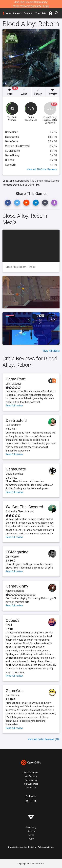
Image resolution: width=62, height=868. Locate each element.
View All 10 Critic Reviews (42, 169)
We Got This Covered (24, 507)
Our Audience (31, 780)
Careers (31, 831)
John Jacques (14, 384)
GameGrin (15, 691)
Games (17, 13)
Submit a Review (31, 772)
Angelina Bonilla (15, 591)
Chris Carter (13, 557)
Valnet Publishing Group (43, 847)
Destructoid (16, 420)
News (8, 13)
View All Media (51, 351)
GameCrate (16, 469)
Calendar (29, 13)
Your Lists (41, 13)
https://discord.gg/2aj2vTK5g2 (31, 6)
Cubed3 (13, 620)
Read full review (14, 406)
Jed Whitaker (13, 425)
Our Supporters (31, 784)
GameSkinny (17, 586)
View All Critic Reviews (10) (44, 739)
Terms (31, 835)
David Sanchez (14, 474)
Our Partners (31, 776)
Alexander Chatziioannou (20, 511)
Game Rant (16, 379)
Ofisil (9, 625)
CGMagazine (17, 552)
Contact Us (31, 788)
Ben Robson (13, 695)
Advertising (31, 827)
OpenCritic (13, 847)
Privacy (31, 839)
